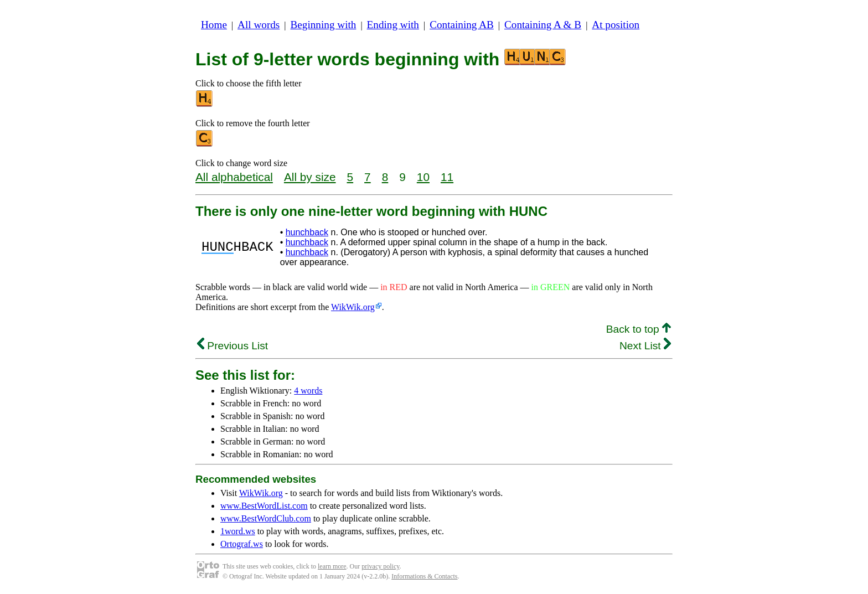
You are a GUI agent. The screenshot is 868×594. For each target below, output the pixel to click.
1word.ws (238, 531)
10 (423, 177)
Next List (645, 346)
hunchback (307, 232)
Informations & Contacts (424, 576)
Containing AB (462, 25)
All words (259, 25)
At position (616, 25)
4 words (308, 391)
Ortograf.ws (242, 544)
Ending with (393, 25)
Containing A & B (543, 25)
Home (214, 25)
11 (447, 177)
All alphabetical (234, 177)
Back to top (639, 329)
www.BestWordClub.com (266, 518)
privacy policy (380, 566)
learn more (332, 566)
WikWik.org (353, 307)
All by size (310, 177)
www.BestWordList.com (264, 506)
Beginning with (324, 25)
